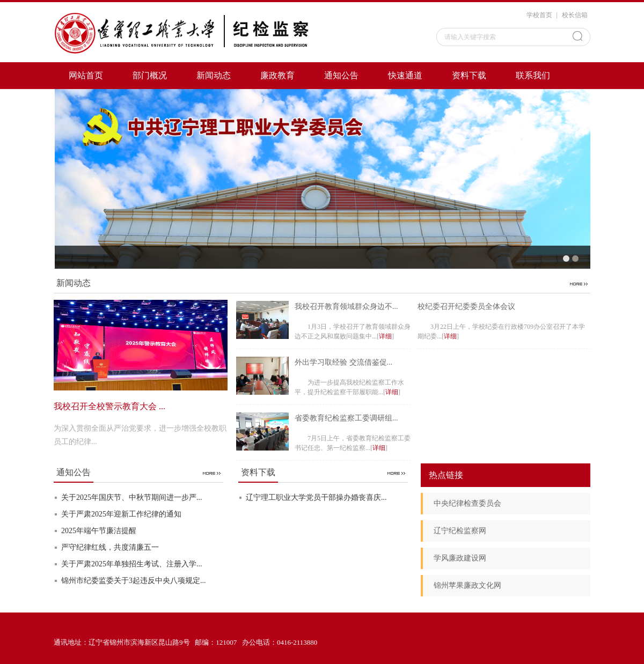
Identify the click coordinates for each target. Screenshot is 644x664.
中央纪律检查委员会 (467, 503)
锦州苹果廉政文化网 (467, 585)
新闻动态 (214, 75)
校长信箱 (575, 15)
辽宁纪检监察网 (460, 531)
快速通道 (405, 75)
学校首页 (539, 15)
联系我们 (533, 75)
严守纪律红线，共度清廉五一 (110, 547)
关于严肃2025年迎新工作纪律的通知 (121, 514)
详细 (385, 336)
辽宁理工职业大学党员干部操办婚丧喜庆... (316, 497)
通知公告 (341, 75)
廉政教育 (277, 75)
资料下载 (469, 75)
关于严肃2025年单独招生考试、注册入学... (132, 564)
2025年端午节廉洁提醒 (99, 531)
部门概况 (150, 75)
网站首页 (86, 75)
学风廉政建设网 (460, 558)
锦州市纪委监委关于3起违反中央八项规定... (134, 581)
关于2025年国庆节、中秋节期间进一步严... (132, 497)
